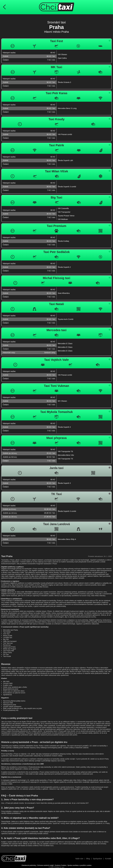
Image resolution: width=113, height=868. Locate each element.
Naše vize (79, 859)
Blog (88, 859)
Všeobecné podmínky (29, 865)
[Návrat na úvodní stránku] (14, 859)
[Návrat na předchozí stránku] (4, 7)
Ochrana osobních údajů (45, 865)
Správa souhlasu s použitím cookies (79, 865)
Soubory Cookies (61, 865)
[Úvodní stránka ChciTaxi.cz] (57, 7)
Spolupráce (98, 859)
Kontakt (108, 859)
